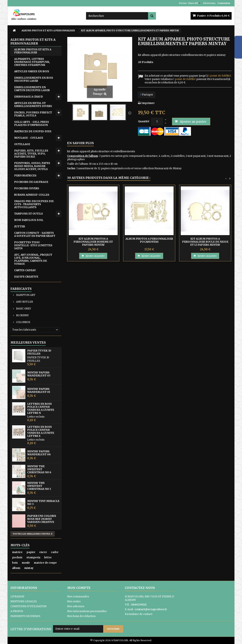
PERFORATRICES (25, 176)
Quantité (144, 121)
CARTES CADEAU (25, 270)
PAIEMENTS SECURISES (25, 616)
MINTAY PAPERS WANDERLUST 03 (39, 374)
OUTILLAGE (22, 144)
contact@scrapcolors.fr (151, 609)
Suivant (130, 113)
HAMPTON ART (25, 295)
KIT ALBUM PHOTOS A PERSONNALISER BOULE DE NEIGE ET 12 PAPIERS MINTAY (205, 242)
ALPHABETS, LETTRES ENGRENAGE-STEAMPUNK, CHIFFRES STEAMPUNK (32, 62)
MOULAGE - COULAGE (29, 138)
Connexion (224, 3)
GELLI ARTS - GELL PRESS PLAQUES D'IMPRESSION (32, 123)
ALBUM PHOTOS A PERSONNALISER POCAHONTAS (149, 240)
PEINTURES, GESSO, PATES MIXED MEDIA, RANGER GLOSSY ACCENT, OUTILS (32, 166)
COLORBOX (23, 322)
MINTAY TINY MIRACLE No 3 (43, 502)
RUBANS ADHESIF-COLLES (32, 195)
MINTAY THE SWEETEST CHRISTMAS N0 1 (39, 486)
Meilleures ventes (28, 342)
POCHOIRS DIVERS (27, 188)
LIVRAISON (17, 597)
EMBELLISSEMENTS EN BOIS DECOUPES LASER (34, 79)
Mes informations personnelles (87, 611)
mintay (29, 568)
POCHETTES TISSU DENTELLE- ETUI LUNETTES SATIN (33, 245)
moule (26, 563)
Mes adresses (76, 606)
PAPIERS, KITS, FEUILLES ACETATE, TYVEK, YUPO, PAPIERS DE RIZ (31, 154)
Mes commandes (78, 597)
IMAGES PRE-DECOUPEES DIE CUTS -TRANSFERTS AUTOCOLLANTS (34, 204)
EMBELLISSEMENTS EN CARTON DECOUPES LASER (32, 89)
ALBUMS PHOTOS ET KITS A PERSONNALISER (33, 51)
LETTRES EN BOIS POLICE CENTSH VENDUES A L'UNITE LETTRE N (41, 408)
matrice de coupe (45, 563)
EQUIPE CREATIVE (26, 277)
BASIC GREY (23, 309)
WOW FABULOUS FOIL (29, 220)
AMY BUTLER (24, 302)
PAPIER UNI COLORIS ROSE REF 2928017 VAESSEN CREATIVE (42, 519)
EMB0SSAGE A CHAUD (29, 97)
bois (15, 563)
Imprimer (148, 103)
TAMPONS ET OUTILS (29, 214)
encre (43, 552)
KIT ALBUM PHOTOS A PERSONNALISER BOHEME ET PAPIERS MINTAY (93, 242)
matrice (17, 552)
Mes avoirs (74, 601)
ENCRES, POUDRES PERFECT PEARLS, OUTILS (33, 114)
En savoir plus (80, 143)
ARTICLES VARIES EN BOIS (32, 71)
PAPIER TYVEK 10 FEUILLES (39, 352)
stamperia (33, 557)
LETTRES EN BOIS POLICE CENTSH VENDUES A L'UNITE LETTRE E (41, 431)
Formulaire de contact (139, 614)
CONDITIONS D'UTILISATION (28, 606)
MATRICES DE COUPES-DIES (33, 131)
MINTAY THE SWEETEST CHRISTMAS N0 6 (39, 469)
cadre (55, 552)
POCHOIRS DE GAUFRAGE (31, 182)
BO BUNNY (22, 315)
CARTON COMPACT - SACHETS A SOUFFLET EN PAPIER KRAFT (35, 234)
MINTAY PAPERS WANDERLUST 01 (39, 390)
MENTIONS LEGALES (24, 601)
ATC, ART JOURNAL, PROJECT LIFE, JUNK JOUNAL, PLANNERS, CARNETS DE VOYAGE (33, 259)
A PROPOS (17, 611)
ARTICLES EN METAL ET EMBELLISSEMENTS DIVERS (33, 105)
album (16, 568)
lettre (48, 557)
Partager (147, 95)
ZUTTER (20, 227)
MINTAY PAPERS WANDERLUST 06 (39, 453)
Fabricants (21, 289)
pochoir (17, 557)
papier (31, 552)
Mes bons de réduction (81, 616)
